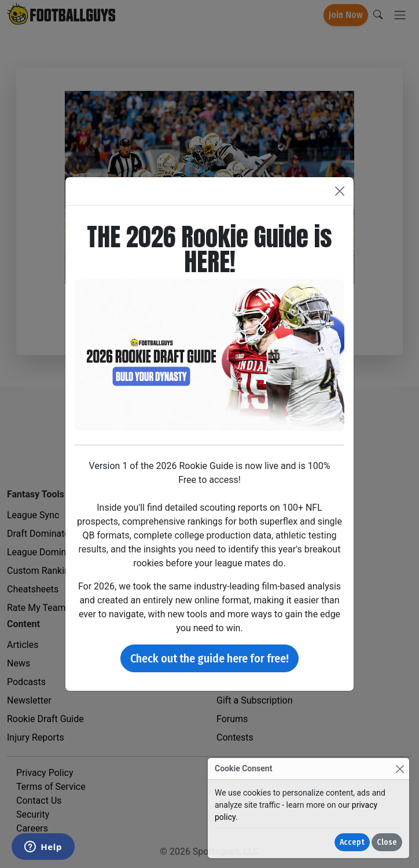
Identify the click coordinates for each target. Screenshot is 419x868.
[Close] (400, 769)
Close (387, 842)
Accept (352, 842)
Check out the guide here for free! (209, 658)
